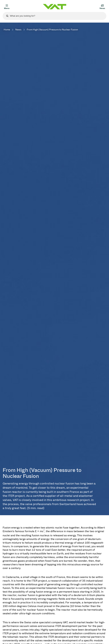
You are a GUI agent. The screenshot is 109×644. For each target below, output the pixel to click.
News (18, 30)
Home (7, 30)
